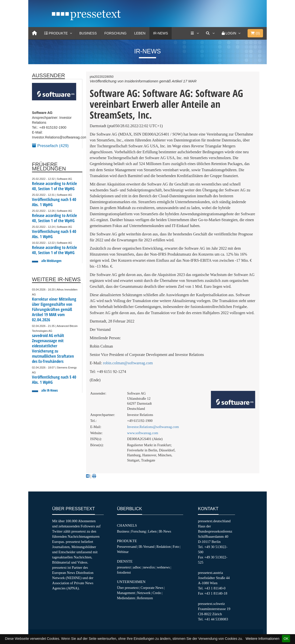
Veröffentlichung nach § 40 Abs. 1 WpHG (54, 202)
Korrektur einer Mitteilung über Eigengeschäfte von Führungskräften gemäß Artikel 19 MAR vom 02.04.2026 (54, 309)
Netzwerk (144, 593)
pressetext (124, 567)
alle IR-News (50, 390)
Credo (157, 593)
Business (88, 33)
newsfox (149, 567)
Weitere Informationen (262, 639)
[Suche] (210, 33)
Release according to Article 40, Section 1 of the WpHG (54, 186)
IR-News (161, 33)
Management (126, 593)
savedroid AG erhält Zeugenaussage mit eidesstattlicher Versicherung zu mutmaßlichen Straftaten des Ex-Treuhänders (53, 348)
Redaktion (163, 547)
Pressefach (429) (50, 146)
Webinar (123, 552)
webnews (163, 567)
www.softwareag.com (143, 433)
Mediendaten (126, 598)
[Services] (195, 33)
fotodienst (124, 572)
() (255, 33)
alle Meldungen (51, 261)
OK (286, 639)
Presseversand (127, 547)
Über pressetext (128, 588)
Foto (176, 547)
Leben (140, 33)
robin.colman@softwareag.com (128, 363)
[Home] (34, 33)
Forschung (116, 33)
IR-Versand (147, 547)
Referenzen (145, 598)
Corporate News (152, 588)
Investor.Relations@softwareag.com (153, 427)
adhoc (137, 567)
